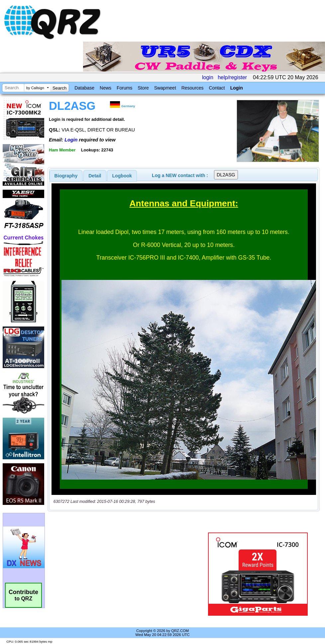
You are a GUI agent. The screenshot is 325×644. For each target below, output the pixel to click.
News (106, 88)
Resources (193, 88)
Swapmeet (165, 88)
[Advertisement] (127, 574)
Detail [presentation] (95, 176)
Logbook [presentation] (122, 176)
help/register (232, 77)
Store (143, 88)
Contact (217, 88)
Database (84, 88)
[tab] (66, 176)
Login (237, 88)
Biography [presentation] (66, 176)
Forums (124, 88)
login (208, 77)
